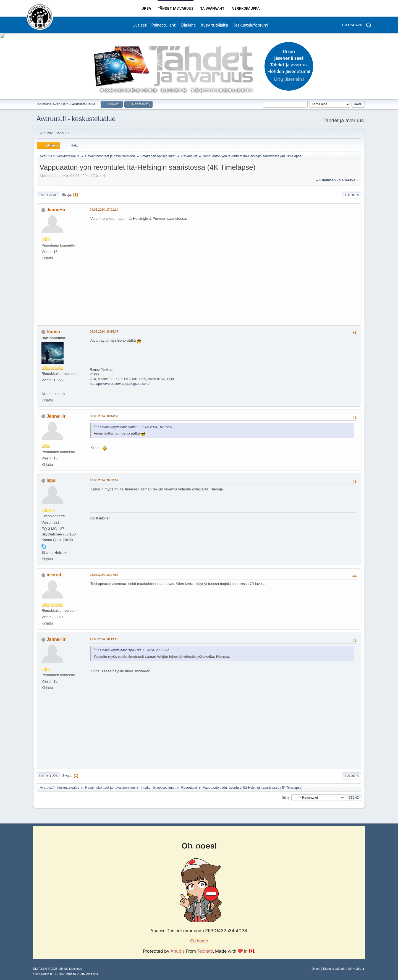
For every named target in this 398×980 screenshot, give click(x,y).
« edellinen (326, 180)
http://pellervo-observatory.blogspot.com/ (120, 384)
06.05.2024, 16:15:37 (104, 331)
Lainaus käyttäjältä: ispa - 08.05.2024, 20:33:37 (133, 650)
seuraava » (349, 180)
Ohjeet (316, 969)
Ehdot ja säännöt (334, 969)
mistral (54, 575)
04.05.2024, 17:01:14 (104, 210)
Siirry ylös (48, 776)
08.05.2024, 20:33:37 (104, 480)
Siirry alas (48, 195)
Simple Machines (70, 969)
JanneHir (56, 210)
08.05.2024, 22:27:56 (104, 575)
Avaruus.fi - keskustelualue (76, 119)
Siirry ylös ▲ (357, 969)
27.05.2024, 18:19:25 (104, 639)
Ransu (53, 332)
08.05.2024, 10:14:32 (104, 416)
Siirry (286, 797)
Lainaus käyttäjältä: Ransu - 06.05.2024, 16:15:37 (135, 427)
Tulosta (352, 195)
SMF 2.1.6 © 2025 (45, 969)
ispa (51, 480)
